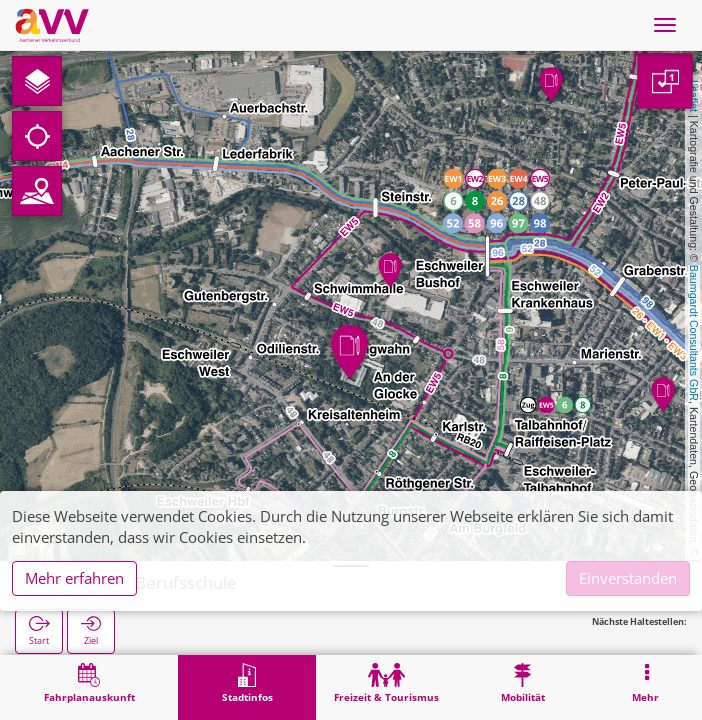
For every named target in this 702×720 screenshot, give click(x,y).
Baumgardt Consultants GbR (694, 333)
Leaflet (694, 96)
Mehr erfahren (74, 578)
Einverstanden (628, 578)
